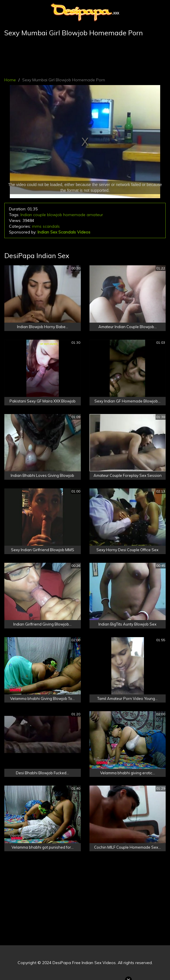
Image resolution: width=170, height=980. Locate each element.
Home (10, 80)
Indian (26, 215)
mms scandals (46, 226)
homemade (74, 215)
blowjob (55, 215)
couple (40, 215)
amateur (95, 215)
